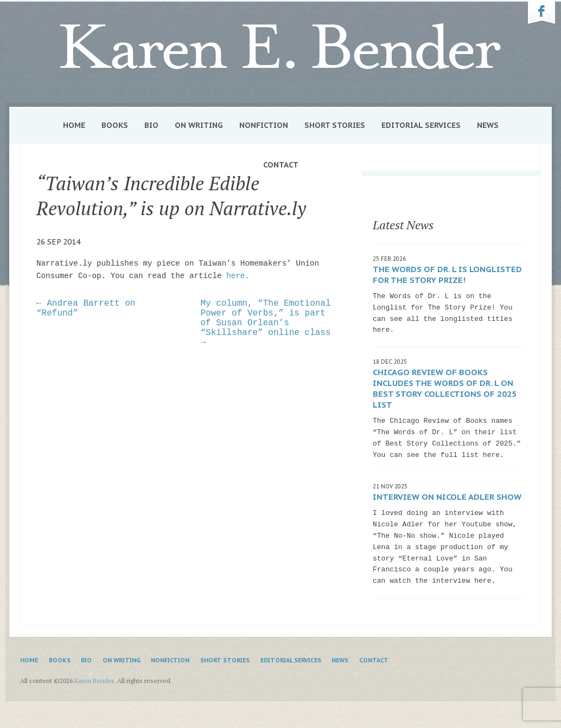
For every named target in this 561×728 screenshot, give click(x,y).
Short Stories (335, 125)
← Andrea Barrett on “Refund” (86, 308)
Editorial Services (421, 125)
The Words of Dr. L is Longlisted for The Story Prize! (447, 275)
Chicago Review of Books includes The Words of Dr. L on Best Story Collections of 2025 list (445, 388)
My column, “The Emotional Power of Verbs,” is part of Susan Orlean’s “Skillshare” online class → (266, 323)
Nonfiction (264, 125)
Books (115, 125)
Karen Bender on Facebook (541, 12)
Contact (281, 165)
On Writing (199, 125)
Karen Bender (280, 47)
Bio (151, 125)
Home (74, 125)
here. (238, 276)
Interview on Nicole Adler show (447, 497)
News (488, 125)
